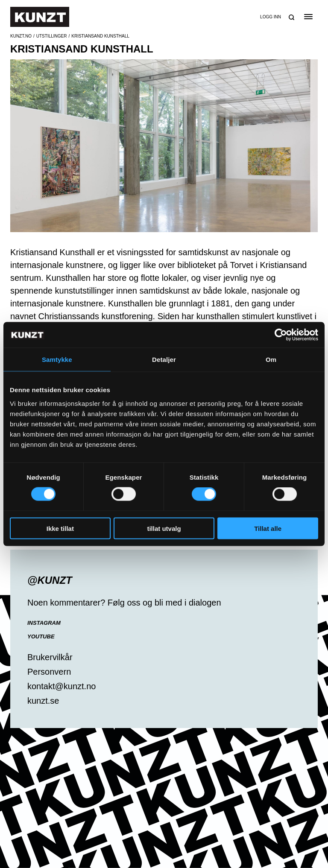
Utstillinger (52, 36)
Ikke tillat (60, 528)
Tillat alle (268, 528)
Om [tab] (271, 360)
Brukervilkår (50, 657)
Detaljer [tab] (164, 360)
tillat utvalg (164, 528)
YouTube (41, 636)
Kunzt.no (21, 36)
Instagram (44, 623)
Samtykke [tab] (57, 360)
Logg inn (271, 17)
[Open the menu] (308, 17)
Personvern (49, 672)
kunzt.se (43, 701)
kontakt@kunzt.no (61, 686)
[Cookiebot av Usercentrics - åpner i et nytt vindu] (281, 335)
